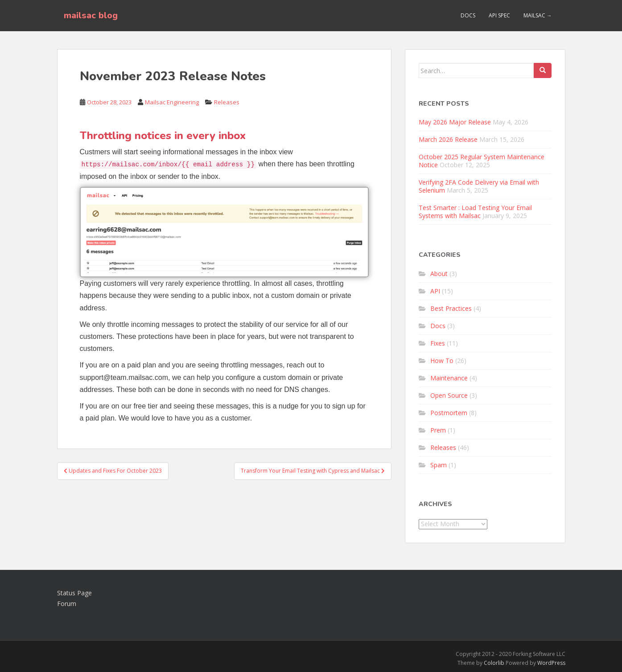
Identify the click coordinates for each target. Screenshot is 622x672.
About (439, 274)
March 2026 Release (448, 139)
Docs (468, 15)
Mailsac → (538, 15)
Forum (67, 604)
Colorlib (494, 663)
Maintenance (449, 378)
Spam (439, 465)
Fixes (438, 343)
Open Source (449, 395)
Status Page (74, 593)
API (435, 291)
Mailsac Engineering (172, 102)
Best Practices (451, 308)
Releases (227, 102)
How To (442, 361)
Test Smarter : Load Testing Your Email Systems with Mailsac (475, 212)
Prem (438, 430)
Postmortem (449, 413)
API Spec (499, 15)
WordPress (551, 663)
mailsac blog (91, 15)
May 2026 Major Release (455, 122)
